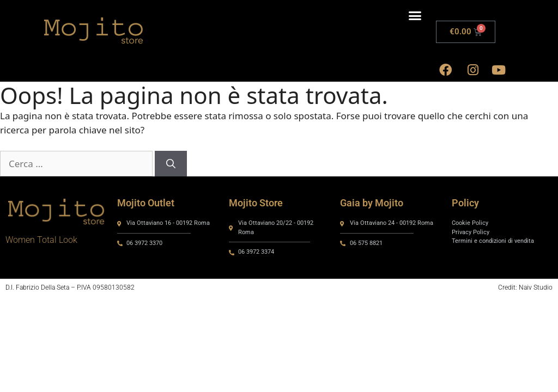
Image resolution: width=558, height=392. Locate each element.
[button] (415, 16)
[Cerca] (171, 164)
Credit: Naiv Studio (525, 287)
